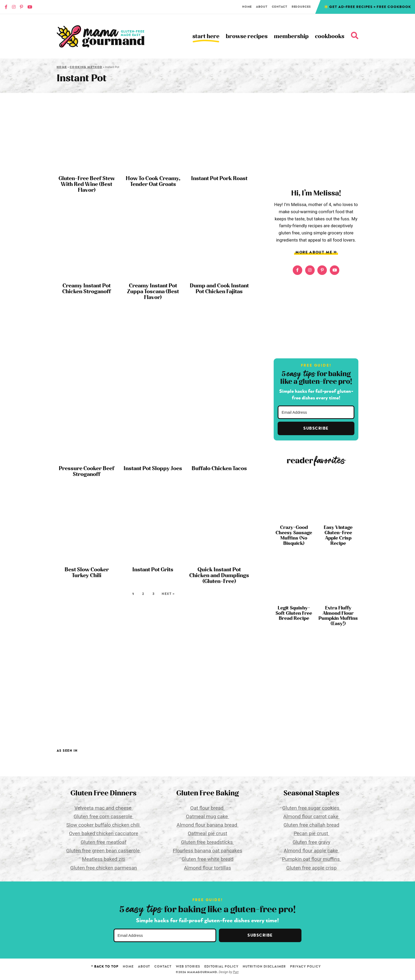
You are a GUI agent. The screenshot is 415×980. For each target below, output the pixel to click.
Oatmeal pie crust (208, 833)
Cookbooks (330, 36)
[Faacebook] (6, 7)
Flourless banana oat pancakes (207, 851)
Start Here (206, 36)
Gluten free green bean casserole (103, 851)
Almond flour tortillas (207, 868)
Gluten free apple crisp (312, 868)
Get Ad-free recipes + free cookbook (370, 7)
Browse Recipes (247, 36)
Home (247, 7)
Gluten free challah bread (311, 825)
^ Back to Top (105, 966)
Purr (236, 972)
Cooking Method (86, 67)
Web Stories (188, 966)
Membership (291, 36)
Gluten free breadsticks (207, 842)
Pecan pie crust (311, 833)
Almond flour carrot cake (311, 816)
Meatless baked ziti (104, 859)
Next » (168, 594)
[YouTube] (30, 7)
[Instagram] (14, 7)
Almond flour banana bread (207, 825)
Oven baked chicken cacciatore (104, 833)
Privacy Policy (305, 966)
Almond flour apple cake (311, 851)
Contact (280, 7)
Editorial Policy (221, 966)
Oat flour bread (207, 808)
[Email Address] (316, 412)
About (262, 7)
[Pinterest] (21, 7)
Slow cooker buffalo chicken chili (104, 825)
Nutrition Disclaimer (264, 966)
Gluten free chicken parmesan (103, 868)
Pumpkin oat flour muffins (311, 859)
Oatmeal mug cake (207, 816)
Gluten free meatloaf (104, 842)
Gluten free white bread (207, 859)
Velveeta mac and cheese (103, 808)
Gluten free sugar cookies (312, 808)
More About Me (316, 252)
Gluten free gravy (311, 842)
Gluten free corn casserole (103, 816)
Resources (301, 7)
